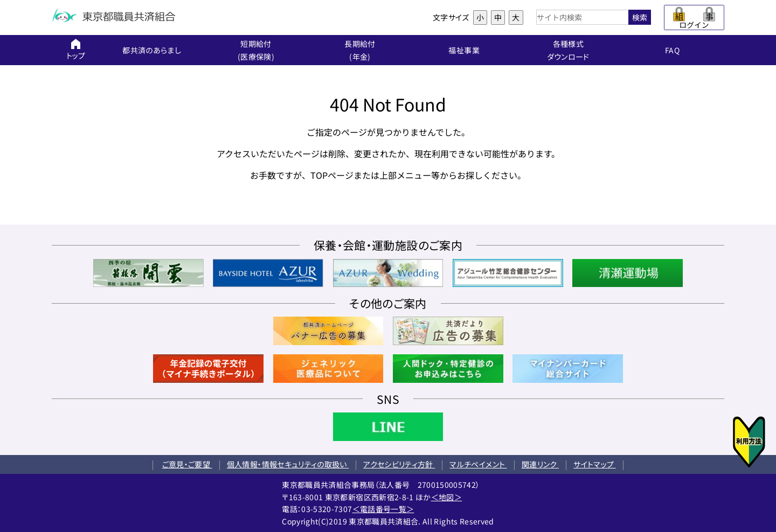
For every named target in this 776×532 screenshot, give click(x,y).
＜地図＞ (446, 497)
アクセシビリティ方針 (399, 464)
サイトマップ (594, 464)
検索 (640, 17)
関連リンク (540, 464)
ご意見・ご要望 (187, 464)
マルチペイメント (478, 464)
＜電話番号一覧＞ (383, 509)
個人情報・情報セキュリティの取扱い (288, 464)
